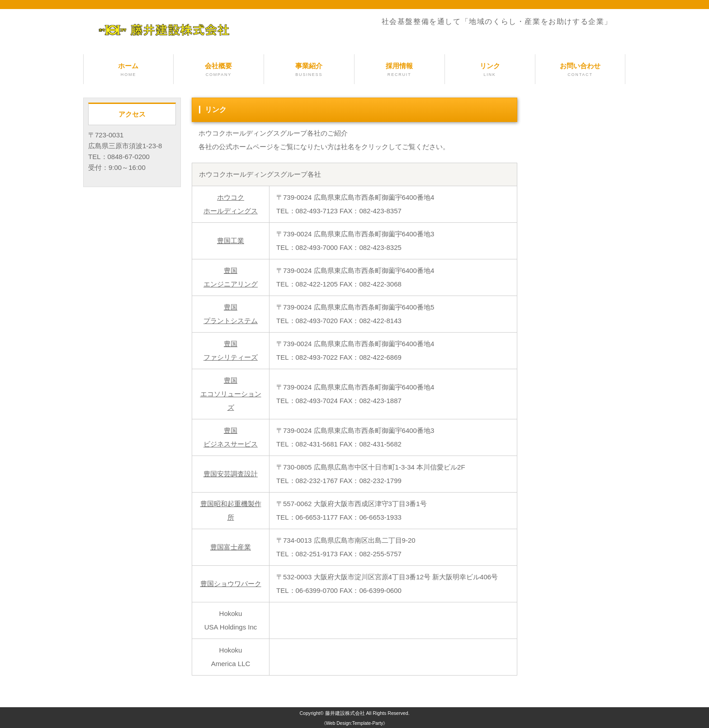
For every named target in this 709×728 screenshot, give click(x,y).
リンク (490, 70)
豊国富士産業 (231, 547)
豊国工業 (231, 241)
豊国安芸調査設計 (231, 474)
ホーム (128, 70)
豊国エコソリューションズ (231, 394)
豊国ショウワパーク (231, 584)
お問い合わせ (580, 70)
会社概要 (219, 70)
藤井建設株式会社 (345, 713)
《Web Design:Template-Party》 (355, 723)
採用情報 (399, 70)
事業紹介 (309, 70)
